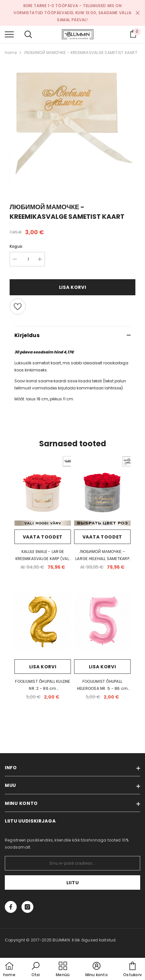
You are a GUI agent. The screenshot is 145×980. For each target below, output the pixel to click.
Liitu (73, 883)
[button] (36, 970)
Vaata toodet (43, 537)
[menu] (9, 34)
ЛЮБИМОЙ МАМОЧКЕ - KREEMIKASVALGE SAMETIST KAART (81, 53)
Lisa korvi (73, 287)
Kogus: (16, 246)
